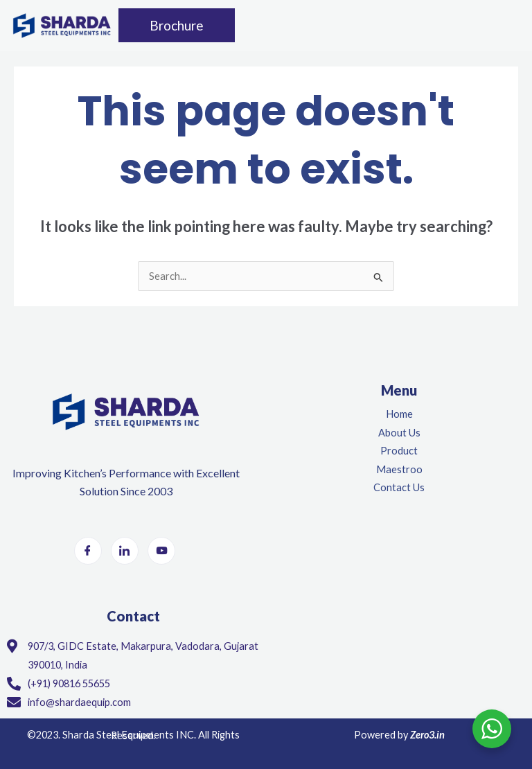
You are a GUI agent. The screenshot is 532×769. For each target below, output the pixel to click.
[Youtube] (161, 551)
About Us (399, 433)
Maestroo (399, 469)
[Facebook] (88, 551)
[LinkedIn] (125, 551)
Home (399, 414)
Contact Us (399, 487)
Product (399, 451)
